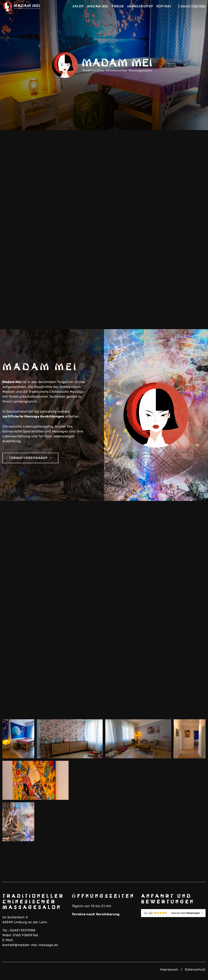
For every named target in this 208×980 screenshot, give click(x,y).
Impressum (169, 969)
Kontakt (164, 6)
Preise (118, 6)
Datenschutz (195, 969)
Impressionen (140, 6)
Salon (78, 6)
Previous (177, 119)
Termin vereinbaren (30, 458)
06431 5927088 (23, 930)
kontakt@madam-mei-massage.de (30, 945)
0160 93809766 (26, 935)
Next (193, 119)
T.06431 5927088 (192, 7)
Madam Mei (98, 6)
